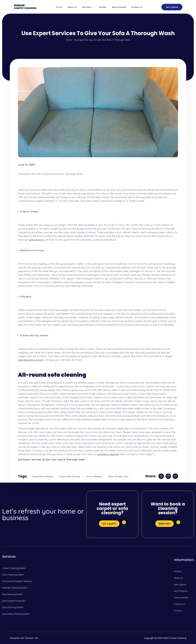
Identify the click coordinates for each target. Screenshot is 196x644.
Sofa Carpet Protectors (14, 601)
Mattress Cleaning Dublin (15, 588)
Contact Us (180, 604)
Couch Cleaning (94, 476)
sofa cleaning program (31, 360)
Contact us (137, 7)
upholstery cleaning (108, 454)
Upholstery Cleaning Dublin (16, 614)
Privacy (178, 611)
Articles (103, 7)
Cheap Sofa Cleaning (42, 476)
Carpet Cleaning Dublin (14, 568)
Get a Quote (180, 584)
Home (59, 7)
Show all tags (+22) (118, 476)
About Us (179, 578)
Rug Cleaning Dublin (12, 594)
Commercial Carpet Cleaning (17, 581)
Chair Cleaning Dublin (13, 575)
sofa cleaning (36, 240)
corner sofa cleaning (70, 476)
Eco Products (181, 591)
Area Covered (119, 7)
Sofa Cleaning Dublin (13, 607)
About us (72, 7)
